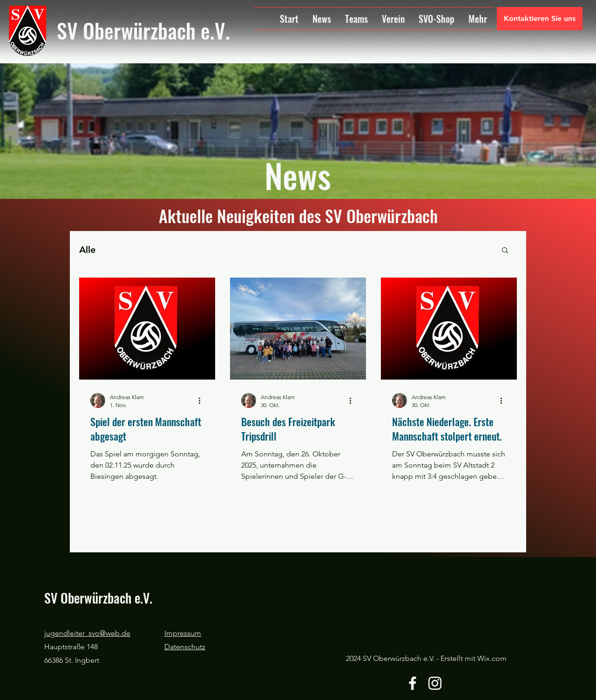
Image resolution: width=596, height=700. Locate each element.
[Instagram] (435, 683)
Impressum (183, 633)
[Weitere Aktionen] (203, 401)
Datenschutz (185, 647)
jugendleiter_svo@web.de (87, 633)
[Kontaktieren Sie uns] (540, 19)
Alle (87, 250)
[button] (505, 251)
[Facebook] (413, 683)
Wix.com (492, 658)
